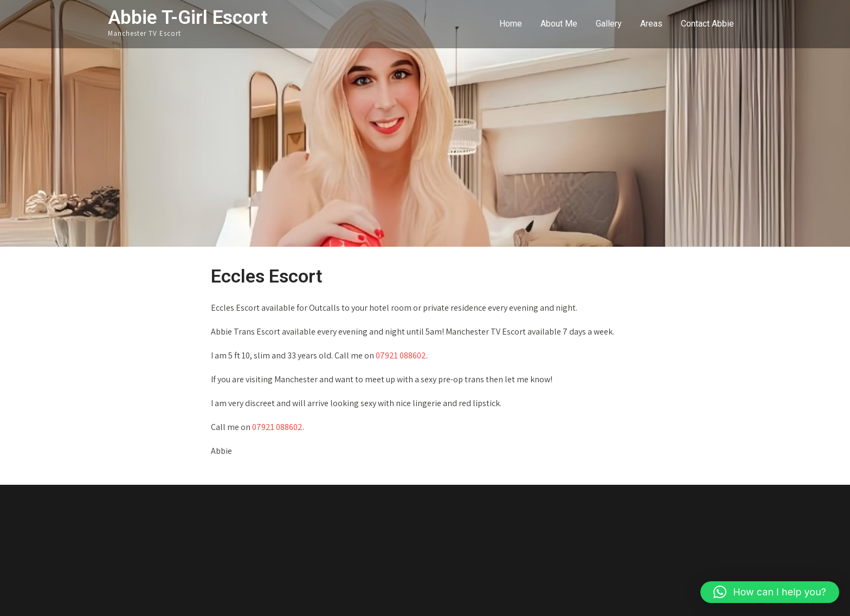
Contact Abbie (707, 24)
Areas (651, 24)
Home (511, 24)
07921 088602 (401, 355)
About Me (559, 24)
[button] (770, 592)
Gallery (609, 24)
